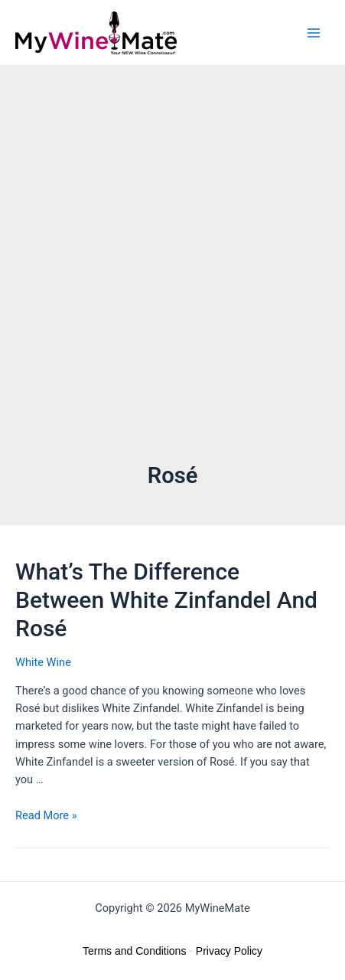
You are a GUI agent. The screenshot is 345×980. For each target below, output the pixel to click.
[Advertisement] (172, 280)
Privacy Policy (229, 951)
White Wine (43, 662)
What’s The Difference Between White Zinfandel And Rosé (166, 600)
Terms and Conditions (134, 951)
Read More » (46, 815)
